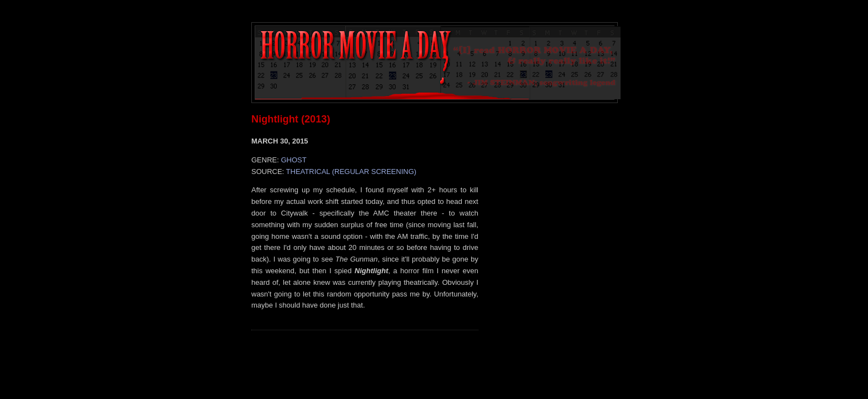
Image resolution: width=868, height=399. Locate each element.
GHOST (293, 160)
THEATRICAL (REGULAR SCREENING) (351, 172)
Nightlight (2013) (291, 119)
